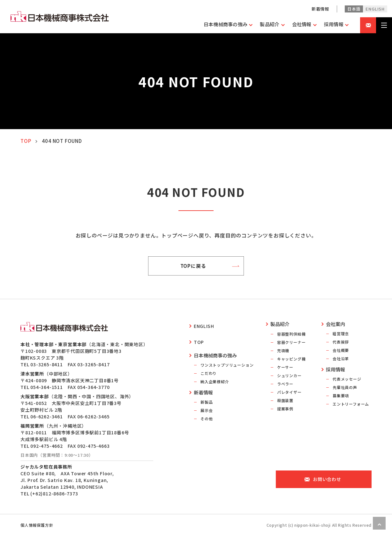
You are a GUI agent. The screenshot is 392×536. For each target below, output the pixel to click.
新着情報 (320, 9)
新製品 (207, 394)
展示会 (207, 402)
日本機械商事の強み (215, 347)
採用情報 (335, 369)
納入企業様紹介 (215, 373)
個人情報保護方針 (37, 525)
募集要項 (341, 396)
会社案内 (335, 324)
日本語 (354, 9)
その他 (207, 410)
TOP (26, 141)
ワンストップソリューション (227, 357)
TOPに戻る (196, 266)
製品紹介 (280, 324)
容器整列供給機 (291, 334)
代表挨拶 (341, 342)
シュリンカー (289, 375)
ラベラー (285, 384)
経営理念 (341, 334)
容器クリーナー (291, 342)
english (375, 9)
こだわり (209, 365)
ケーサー (285, 367)
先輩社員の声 (345, 387)
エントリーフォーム (351, 404)
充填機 (283, 350)
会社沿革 (341, 358)
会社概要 (341, 350)
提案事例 (285, 409)
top (199, 335)
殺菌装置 (285, 400)
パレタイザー (289, 392)
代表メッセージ (347, 379)
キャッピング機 (291, 359)
